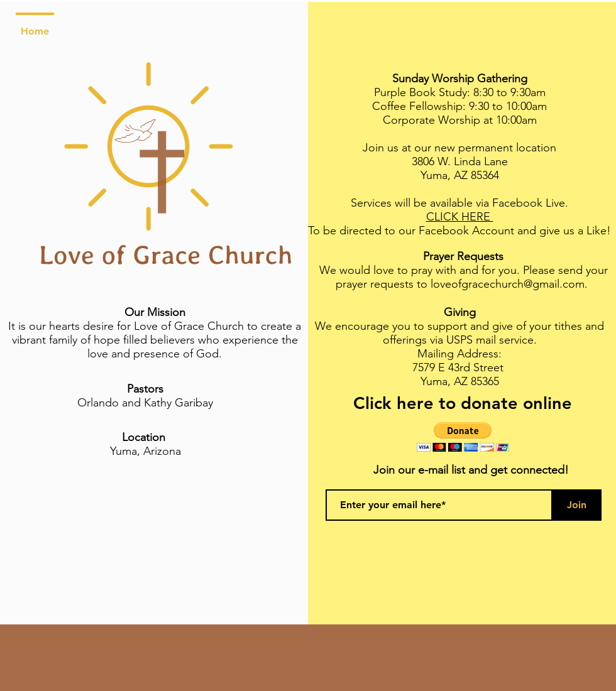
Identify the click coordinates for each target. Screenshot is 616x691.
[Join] (576, 505)
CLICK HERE (460, 217)
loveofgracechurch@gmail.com (508, 284)
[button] (463, 437)
